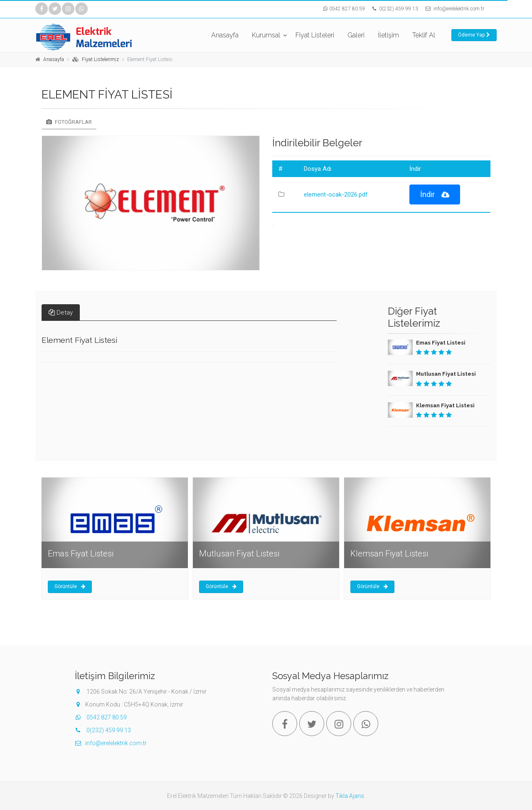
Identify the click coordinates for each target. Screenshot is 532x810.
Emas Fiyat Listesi (441, 343)
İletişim (388, 35)
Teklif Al (424, 35)
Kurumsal (266, 35)
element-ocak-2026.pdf (336, 194)
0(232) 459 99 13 (398, 9)
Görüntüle (70, 586)
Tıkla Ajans (350, 796)
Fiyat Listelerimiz (100, 59)
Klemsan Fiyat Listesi (445, 405)
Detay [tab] (61, 313)
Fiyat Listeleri (315, 35)
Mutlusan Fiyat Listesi (446, 374)
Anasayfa (225, 35)
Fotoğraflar (69, 122)
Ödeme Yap (474, 35)
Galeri (356, 35)
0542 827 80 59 (347, 9)
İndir (435, 195)
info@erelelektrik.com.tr (459, 9)
